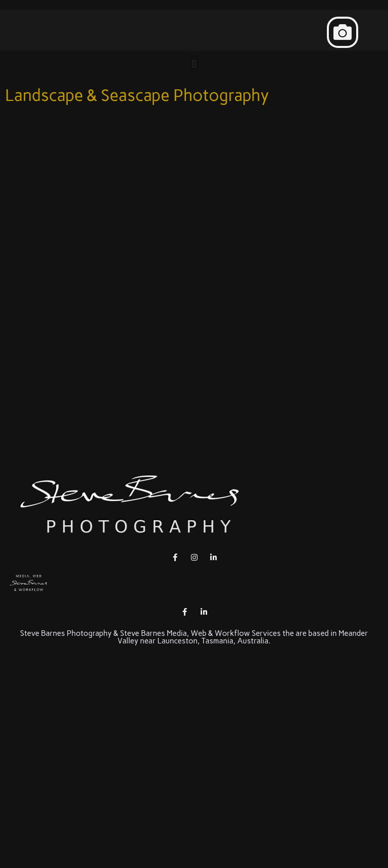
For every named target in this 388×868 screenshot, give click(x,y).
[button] (343, 32)
